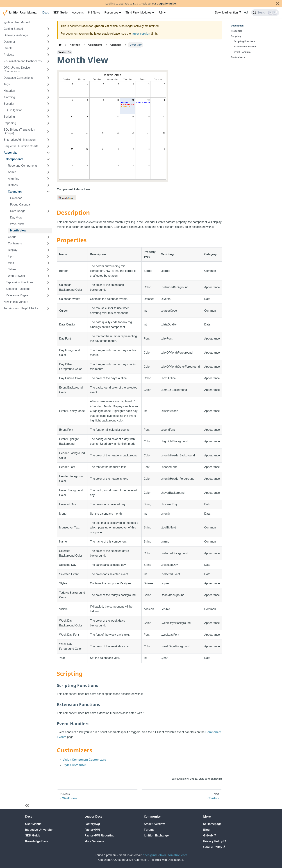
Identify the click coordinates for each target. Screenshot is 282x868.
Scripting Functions (245, 41)
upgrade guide (166, 4)
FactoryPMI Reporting (99, 835)
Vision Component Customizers (84, 760)
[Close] (278, 4)
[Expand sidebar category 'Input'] (48, 256)
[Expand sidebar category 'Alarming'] (48, 97)
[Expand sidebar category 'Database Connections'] (48, 78)
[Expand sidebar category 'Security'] (48, 104)
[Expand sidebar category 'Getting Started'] (48, 29)
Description (237, 26)
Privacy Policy (215, 841)
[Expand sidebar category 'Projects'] (48, 55)
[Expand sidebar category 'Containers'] (48, 244)
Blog (206, 830)
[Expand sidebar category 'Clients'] (48, 48)
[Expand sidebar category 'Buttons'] (48, 185)
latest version (141, 34)
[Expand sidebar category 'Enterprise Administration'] (48, 140)
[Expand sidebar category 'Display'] (48, 250)
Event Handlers (242, 52)
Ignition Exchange (156, 835)
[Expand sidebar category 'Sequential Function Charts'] (48, 146)
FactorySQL (93, 824)
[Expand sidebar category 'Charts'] (48, 237)
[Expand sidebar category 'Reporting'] (48, 123)
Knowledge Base (37, 841)
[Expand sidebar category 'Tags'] (48, 84)
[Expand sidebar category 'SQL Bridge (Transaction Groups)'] (48, 131)
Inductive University (39, 830)
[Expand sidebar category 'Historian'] (48, 91)
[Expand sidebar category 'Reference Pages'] (48, 295)
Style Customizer (74, 765)
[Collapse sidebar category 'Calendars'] (48, 192)
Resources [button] (111, 13)
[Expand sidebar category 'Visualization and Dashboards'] (48, 61)
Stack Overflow (154, 824)
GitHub (210, 835)
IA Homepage (212, 824)
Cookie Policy (214, 847)
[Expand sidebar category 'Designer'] (48, 42)
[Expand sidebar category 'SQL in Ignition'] (48, 110)
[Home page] (60, 45)
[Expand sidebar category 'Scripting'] (48, 117)
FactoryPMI (92, 830)
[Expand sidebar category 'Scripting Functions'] (48, 289)
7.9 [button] (161, 13)
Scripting (236, 36)
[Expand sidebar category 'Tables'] (48, 269)
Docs (46, 13)
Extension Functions (245, 47)
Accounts (78, 13)
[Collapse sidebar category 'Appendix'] (48, 153)
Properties (237, 31)
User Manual (34, 824)
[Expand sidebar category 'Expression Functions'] (48, 282)
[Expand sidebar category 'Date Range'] (48, 211)
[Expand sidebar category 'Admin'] (48, 172)
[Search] (265, 13)
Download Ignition (228, 13)
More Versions (94, 841)
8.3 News (94, 13)
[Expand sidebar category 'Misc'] (48, 263)
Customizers (238, 57)
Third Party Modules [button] (138, 13)
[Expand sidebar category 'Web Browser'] (48, 276)
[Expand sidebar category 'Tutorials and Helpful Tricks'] (48, 308)
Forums (149, 830)
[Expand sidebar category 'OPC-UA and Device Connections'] (48, 70)
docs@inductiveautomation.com (165, 855)
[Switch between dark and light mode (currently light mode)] (246, 13)
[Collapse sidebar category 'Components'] (48, 159)
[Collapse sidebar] (27, 805)
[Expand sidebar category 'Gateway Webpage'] (48, 35)
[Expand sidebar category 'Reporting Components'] (48, 166)
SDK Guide (60, 13)
